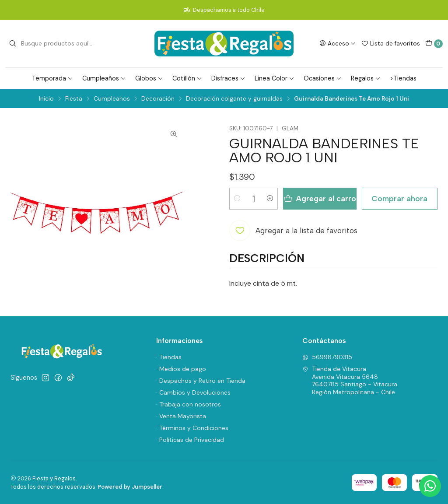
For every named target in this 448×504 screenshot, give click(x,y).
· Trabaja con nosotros (189, 404)
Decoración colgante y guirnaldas (234, 99)
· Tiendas (169, 357)
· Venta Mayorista (181, 416)
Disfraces (228, 78)
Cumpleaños (104, 78)
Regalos (366, 78)
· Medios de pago (181, 369)
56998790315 (327, 357)
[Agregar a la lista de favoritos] (293, 231)
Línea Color (275, 78)
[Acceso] (338, 43)
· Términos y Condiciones (192, 428)
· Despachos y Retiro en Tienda (201, 381)
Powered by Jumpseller (130, 487)
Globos (149, 78)
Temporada (52, 78)
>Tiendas (403, 78)
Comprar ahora (399, 198)
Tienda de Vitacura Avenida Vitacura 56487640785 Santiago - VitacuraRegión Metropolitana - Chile (350, 380)
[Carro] (434, 44)
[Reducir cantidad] (237, 199)
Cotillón (187, 78)
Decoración (158, 99)
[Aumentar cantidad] (270, 199)
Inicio (46, 99)
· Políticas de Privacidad (190, 440)
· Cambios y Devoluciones (193, 392)
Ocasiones (323, 78)
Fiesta (74, 99)
